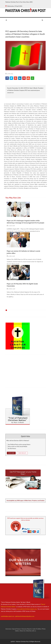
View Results (22, 453)
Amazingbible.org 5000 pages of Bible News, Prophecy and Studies (25, 500)
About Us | (23, 631)
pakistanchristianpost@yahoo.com (25, 616)
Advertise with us (31, 631)
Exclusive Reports (27, 629)
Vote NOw (11, 453)
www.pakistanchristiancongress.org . (27, 609)
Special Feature (17, 629)
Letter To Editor (37, 629)
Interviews (9, 629)
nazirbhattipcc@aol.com (8, 616)
